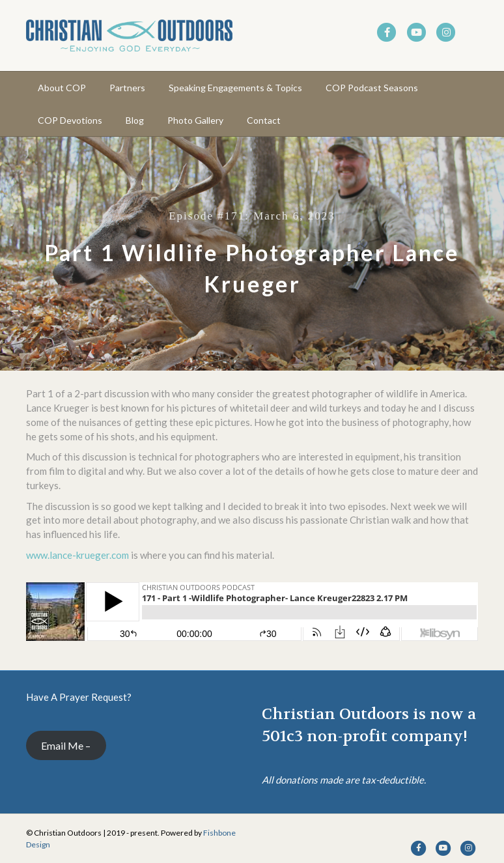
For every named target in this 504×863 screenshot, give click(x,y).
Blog (135, 120)
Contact (264, 120)
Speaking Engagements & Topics (235, 88)
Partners (127, 88)
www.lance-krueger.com (77, 555)
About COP (62, 88)
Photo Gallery (195, 120)
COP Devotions (70, 120)
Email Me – (66, 745)
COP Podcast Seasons (372, 88)
